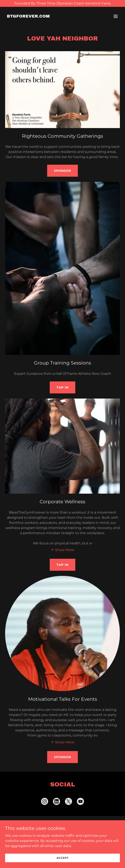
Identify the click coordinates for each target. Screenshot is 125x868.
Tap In (62, 387)
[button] (116, 16)
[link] (28, 16)
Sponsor (62, 171)
